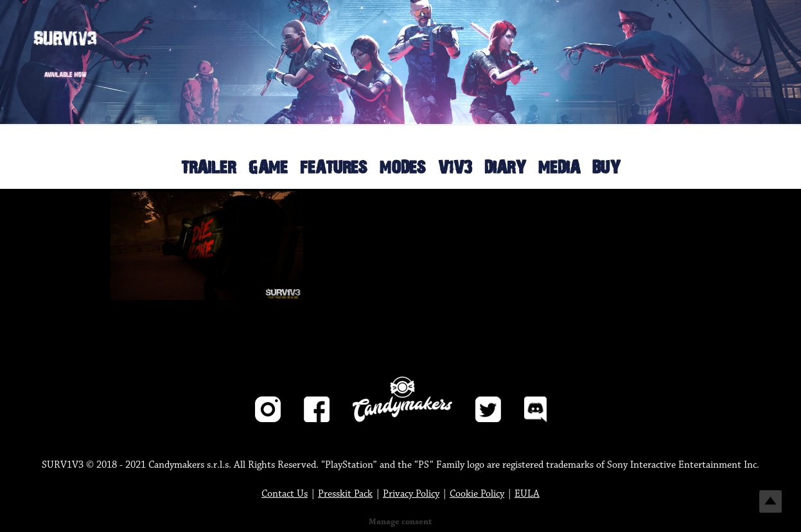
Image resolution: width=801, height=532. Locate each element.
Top (770, 501)
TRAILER (208, 168)
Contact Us (285, 494)
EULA (527, 494)
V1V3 (455, 168)
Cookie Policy (477, 494)
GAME (268, 168)
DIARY (505, 168)
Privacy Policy (411, 494)
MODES (403, 168)
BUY (606, 168)
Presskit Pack (345, 494)
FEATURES (334, 168)
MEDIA (559, 168)
